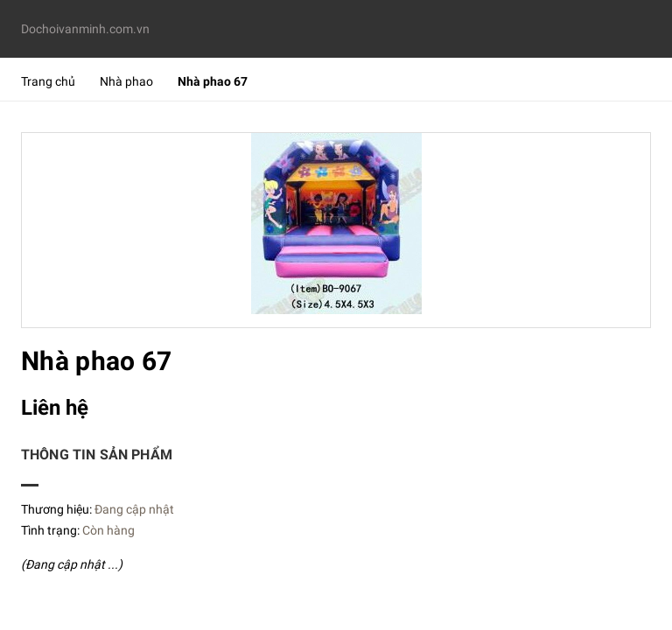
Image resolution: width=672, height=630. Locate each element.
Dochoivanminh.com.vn (85, 29)
